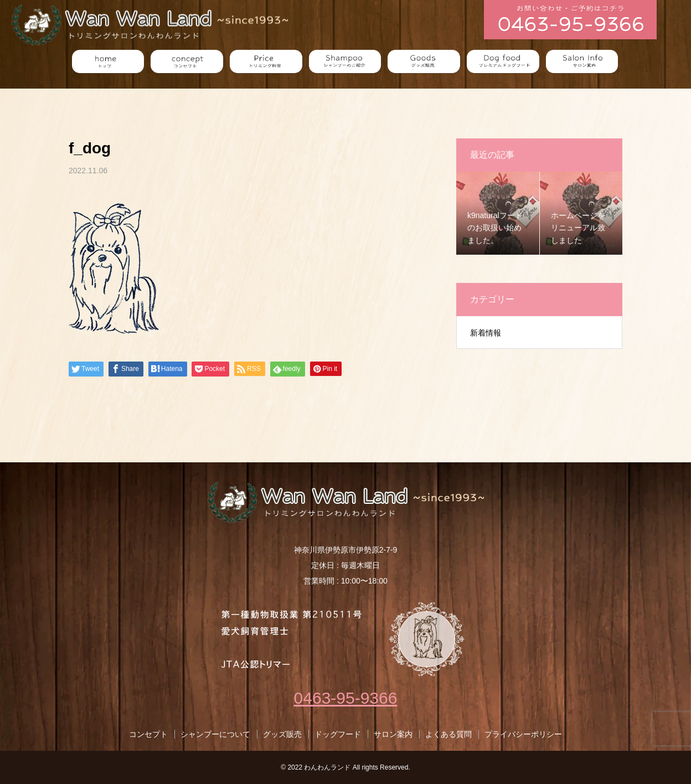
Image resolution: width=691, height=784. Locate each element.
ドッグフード (338, 734)
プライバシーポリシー (523, 734)
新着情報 (486, 333)
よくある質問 (448, 734)
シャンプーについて (215, 734)
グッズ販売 (282, 734)
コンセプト (148, 734)
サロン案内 (393, 734)
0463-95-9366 (346, 698)
